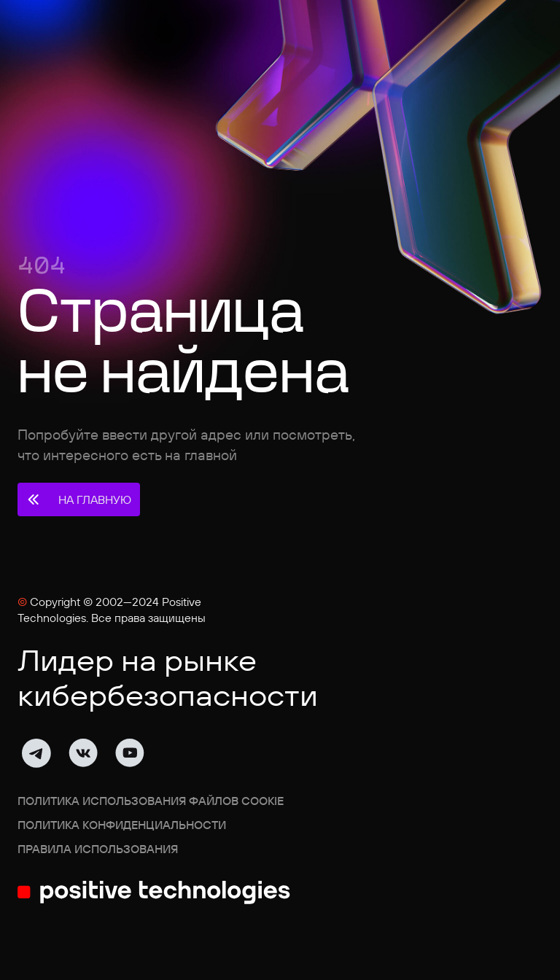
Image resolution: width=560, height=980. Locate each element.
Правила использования (98, 849)
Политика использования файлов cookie (151, 801)
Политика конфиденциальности (122, 825)
